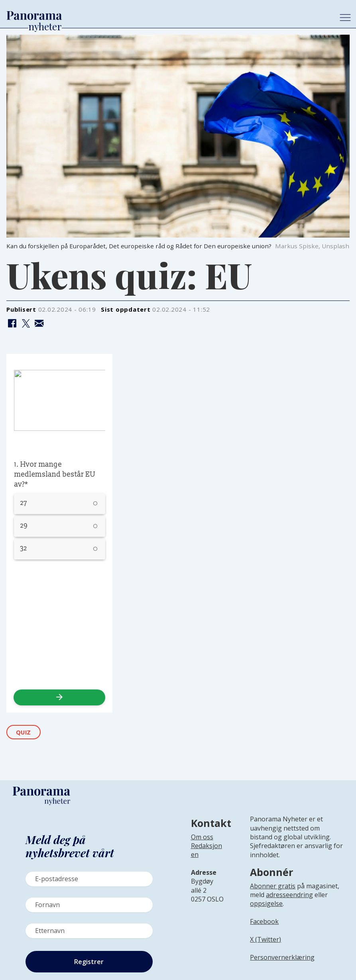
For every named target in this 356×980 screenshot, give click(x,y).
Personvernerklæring (282, 957)
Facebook (264, 921)
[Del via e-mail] (39, 324)
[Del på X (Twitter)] (26, 324)
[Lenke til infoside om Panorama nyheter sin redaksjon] (207, 856)
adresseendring (289, 895)
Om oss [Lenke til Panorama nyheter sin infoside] (202, 837)
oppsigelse (266, 903)
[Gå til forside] (167, 16)
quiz (24, 732)
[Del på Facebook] (12, 324)
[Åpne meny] (345, 18)
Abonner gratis (273, 886)
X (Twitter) (266, 939)
